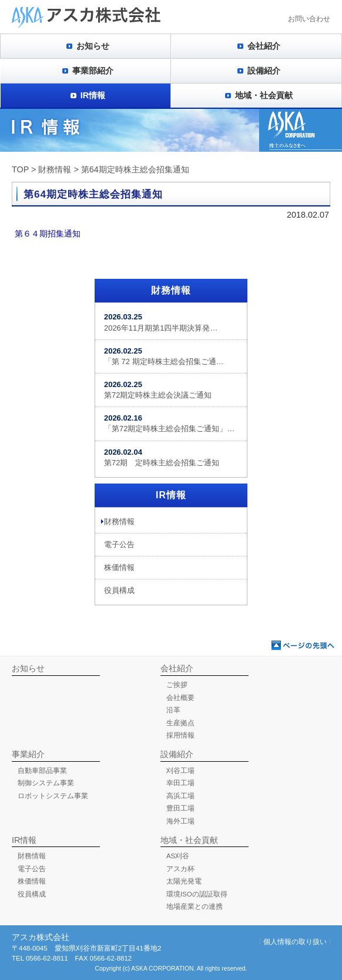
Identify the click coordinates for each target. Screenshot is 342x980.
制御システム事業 (46, 783)
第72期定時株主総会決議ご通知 (158, 390)
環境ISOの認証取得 (197, 894)
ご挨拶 (177, 685)
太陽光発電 (184, 881)
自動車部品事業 (42, 771)
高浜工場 (180, 796)
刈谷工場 (180, 771)
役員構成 (119, 590)
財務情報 (55, 169)
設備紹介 (264, 71)
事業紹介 (28, 754)
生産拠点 (180, 723)
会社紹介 (264, 46)
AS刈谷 (178, 856)
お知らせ (93, 46)
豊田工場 (180, 808)
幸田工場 (180, 783)
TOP (20, 169)
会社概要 (180, 698)
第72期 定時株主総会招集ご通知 (162, 457)
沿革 (173, 710)
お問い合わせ (309, 19)
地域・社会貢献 (264, 95)
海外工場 (180, 821)
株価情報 (119, 567)
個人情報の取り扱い (295, 942)
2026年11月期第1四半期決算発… (161, 322)
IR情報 (93, 95)
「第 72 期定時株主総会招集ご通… (164, 356)
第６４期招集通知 (48, 234)
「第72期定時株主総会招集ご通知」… (169, 423)
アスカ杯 (180, 869)
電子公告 (119, 544)
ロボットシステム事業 (53, 796)
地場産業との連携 (195, 906)
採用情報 (180, 735)
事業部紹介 (93, 71)
